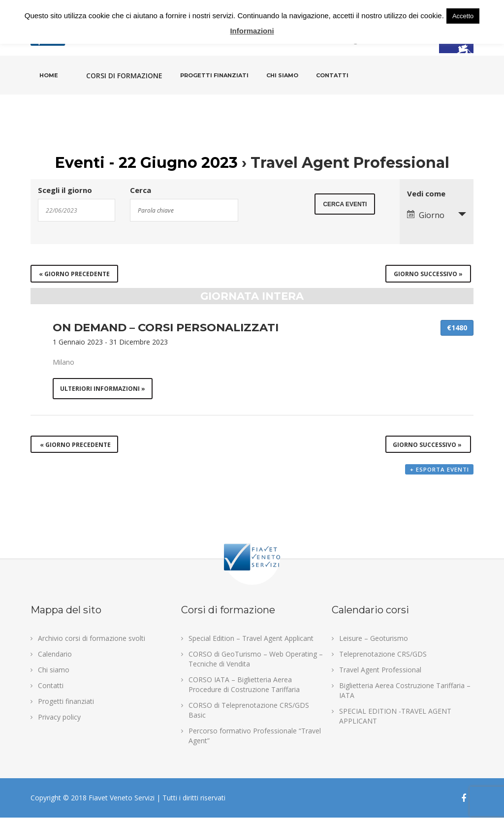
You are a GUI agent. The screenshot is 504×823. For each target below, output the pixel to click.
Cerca (141, 190)
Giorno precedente (74, 274)
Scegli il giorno (65, 190)
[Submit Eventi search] (345, 209)
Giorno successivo (428, 274)
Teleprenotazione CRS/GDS (383, 659)
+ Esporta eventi (439, 476)
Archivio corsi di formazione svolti (92, 644)
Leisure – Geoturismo (374, 644)
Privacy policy (59, 722)
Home (49, 75)
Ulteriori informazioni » (104, 389)
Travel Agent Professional (380, 675)
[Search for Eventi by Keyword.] (184, 210)
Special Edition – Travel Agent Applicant (251, 644)
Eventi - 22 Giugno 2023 (146, 163)
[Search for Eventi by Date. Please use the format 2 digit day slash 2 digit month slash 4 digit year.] (77, 210)
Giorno (426, 215)
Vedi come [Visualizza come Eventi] (426, 194)
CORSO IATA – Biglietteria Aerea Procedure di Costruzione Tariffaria (244, 690)
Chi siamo (282, 75)
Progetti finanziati (214, 75)
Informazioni (252, 31)
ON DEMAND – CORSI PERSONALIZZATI (166, 327)
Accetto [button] (463, 16)
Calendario (55, 659)
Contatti (332, 75)
